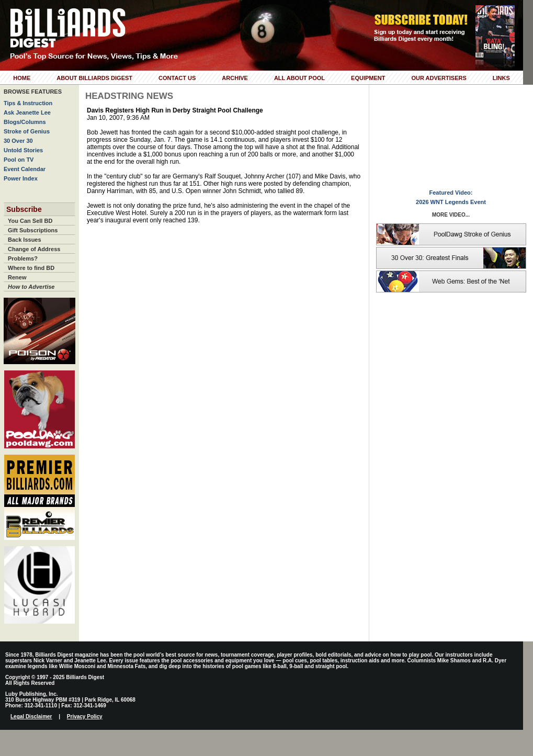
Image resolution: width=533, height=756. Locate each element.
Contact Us (177, 78)
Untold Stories (23, 150)
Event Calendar (25, 169)
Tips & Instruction (28, 103)
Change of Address (34, 249)
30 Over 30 (18, 141)
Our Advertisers (439, 78)
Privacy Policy (85, 716)
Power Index (21, 178)
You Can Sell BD (30, 221)
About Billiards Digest (94, 78)
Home (22, 78)
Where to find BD (31, 268)
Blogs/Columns (25, 122)
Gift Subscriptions (33, 230)
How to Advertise (31, 287)
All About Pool (299, 78)
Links (501, 78)
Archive (235, 78)
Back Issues (25, 240)
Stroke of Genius (27, 131)
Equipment (368, 78)
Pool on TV (19, 160)
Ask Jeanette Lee (27, 112)
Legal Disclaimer (31, 716)
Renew (17, 277)
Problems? (23, 258)
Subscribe (24, 209)
